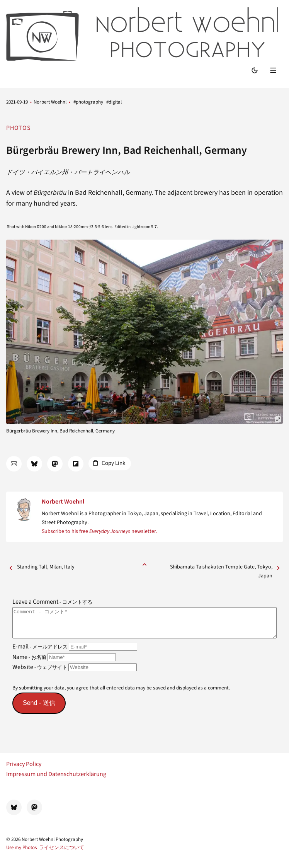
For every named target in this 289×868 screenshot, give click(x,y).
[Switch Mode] (255, 71)
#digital (114, 102)
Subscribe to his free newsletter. (99, 531)
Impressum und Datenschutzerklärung (56, 780)
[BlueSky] (14, 813)
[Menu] (274, 71)
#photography (88, 102)
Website (75, 673)
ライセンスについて (62, 853)
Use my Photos (21, 853)
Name (64, 662)
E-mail (75, 652)
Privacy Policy (24, 770)
